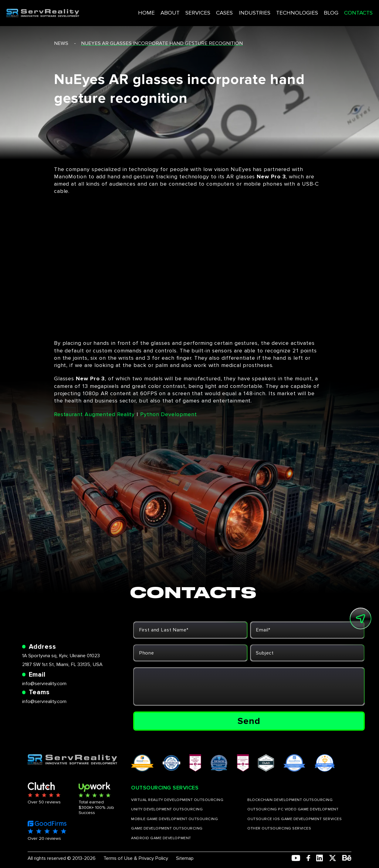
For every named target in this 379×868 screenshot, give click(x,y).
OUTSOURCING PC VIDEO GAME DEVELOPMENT (293, 809)
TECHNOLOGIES (280, 10)
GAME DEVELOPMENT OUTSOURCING (167, 828)
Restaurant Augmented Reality (95, 414)
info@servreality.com (44, 684)
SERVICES (185, 10)
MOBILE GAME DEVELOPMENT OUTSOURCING (174, 819)
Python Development (168, 414)
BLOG (312, 10)
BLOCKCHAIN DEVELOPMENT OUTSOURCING (290, 800)
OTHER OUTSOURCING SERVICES (279, 828)
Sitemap (185, 858)
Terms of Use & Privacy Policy (136, 858)
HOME (136, 10)
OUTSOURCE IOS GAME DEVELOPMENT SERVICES (294, 819)
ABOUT (158, 10)
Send (249, 721)
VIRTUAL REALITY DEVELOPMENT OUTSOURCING (177, 800)
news (61, 43)
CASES (211, 10)
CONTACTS (339, 10)
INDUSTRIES (240, 10)
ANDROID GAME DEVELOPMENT (161, 838)
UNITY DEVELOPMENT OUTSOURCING (167, 809)
